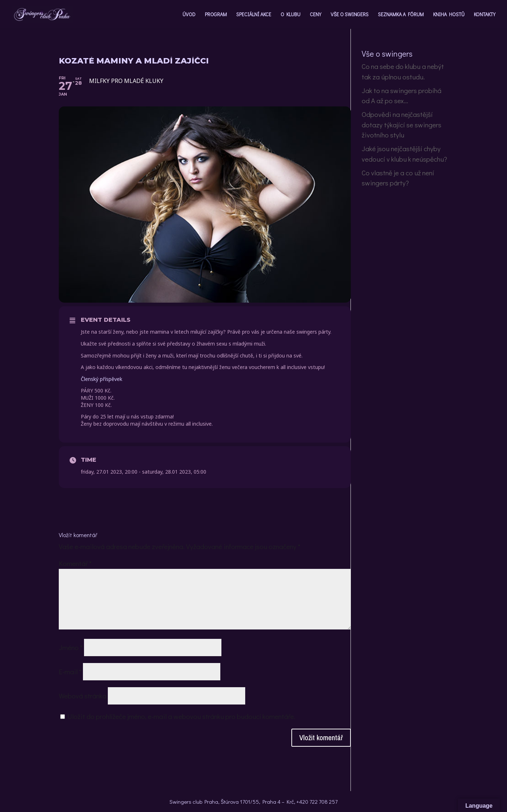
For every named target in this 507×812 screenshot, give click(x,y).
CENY (316, 15)
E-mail (70, 671)
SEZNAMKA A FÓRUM (401, 15)
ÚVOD (189, 15)
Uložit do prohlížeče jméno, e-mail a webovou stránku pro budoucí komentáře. (181, 716)
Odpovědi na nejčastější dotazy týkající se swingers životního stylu (402, 124)
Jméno (71, 647)
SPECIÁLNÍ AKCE (254, 15)
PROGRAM (216, 15)
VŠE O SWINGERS (350, 15)
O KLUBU (290, 15)
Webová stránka (83, 696)
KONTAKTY (485, 15)
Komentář (75, 563)
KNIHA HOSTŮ (449, 15)
